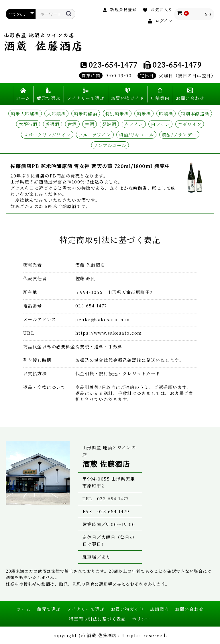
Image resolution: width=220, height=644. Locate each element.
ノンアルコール (110, 145)
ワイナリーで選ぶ (86, 98)
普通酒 (53, 124)
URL (29, 333)
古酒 (72, 124)
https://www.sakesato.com (109, 333)
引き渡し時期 (37, 360)
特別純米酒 (117, 113)
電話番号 (33, 306)
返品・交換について (45, 387)
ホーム (23, 98)
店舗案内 (160, 98)
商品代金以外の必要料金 (49, 346)
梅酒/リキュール (136, 135)
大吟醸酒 (56, 113)
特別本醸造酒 (195, 113)
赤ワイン (134, 124)
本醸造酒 (28, 124)
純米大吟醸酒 (25, 113)
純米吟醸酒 (86, 113)
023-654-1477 (113, 64)
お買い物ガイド (128, 98)
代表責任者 (35, 278)
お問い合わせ (190, 98)
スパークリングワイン (47, 135)
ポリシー (142, 619)
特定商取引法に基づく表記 (97, 619)
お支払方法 (35, 373)
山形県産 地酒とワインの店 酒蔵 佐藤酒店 (43, 42)
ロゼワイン (190, 124)
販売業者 (33, 265)
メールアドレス (40, 319)
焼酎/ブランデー (179, 135)
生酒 (90, 124)
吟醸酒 (166, 113)
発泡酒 (109, 124)
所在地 (30, 292)
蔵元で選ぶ (49, 98)
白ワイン (160, 124)
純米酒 (144, 113)
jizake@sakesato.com (103, 319)
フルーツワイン (95, 135)
